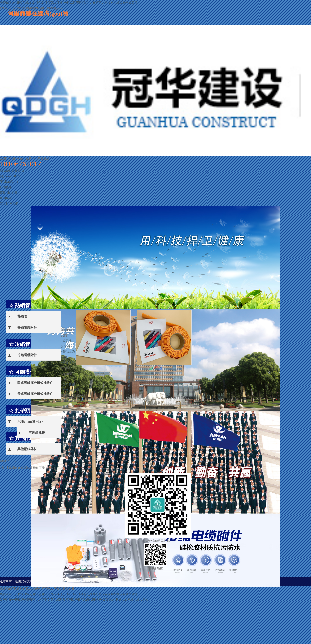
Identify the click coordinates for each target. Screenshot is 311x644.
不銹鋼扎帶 (72, 450)
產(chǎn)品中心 (10, 182)
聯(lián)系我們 (9, 204)
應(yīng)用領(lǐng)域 (75, 412)
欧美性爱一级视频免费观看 (18, 600)
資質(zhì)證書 (9, 193)
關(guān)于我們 (10, 176)
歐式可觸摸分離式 (75, 439)
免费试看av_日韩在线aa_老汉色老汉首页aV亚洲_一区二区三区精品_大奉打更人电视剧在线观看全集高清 (69, 3)
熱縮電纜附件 (72, 428)
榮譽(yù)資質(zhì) (73, 401)
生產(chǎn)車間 (72, 406)
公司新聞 (69, 385)
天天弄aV (109, 600)
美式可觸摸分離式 (75, 445)
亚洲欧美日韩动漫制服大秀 (84, 600)
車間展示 (6, 198)
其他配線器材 (72, 456)
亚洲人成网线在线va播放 (132, 600)
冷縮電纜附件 (72, 434)
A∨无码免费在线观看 (51, 600)
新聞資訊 (6, 187)
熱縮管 (67, 423)
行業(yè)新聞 (71, 390)
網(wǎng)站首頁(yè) (13, 171)
